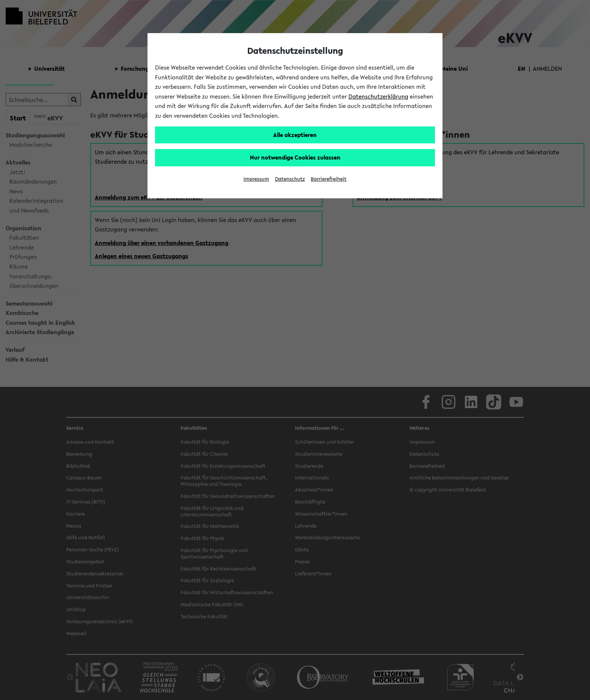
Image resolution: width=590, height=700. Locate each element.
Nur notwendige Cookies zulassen (295, 157)
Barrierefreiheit (329, 179)
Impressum (256, 179)
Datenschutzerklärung (378, 96)
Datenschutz (290, 179)
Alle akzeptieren (295, 135)
